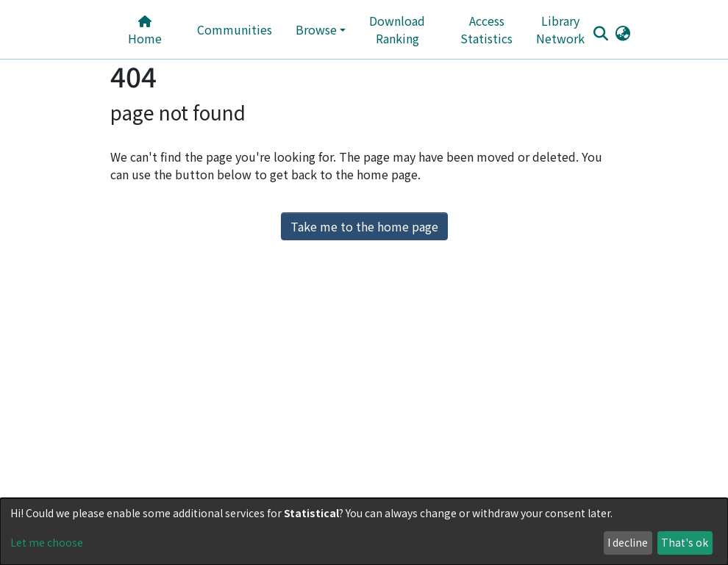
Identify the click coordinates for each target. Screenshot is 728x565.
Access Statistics (486, 29)
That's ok (685, 542)
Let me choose (47, 542)
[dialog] (364, 532)
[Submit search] (600, 33)
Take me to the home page (364, 226)
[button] (622, 32)
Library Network (560, 29)
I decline (628, 542)
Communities (235, 29)
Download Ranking (397, 29)
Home (145, 31)
